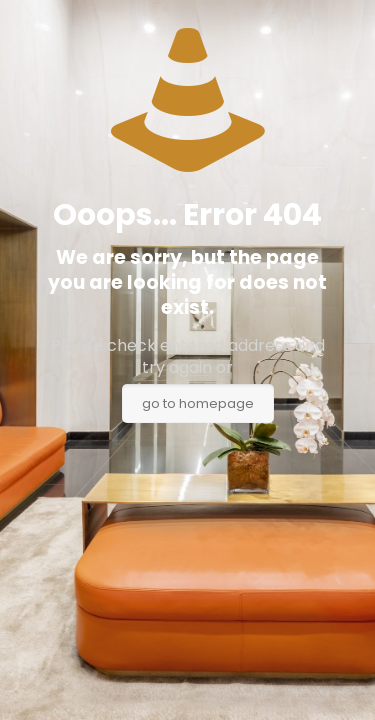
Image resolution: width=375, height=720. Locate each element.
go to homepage (198, 403)
